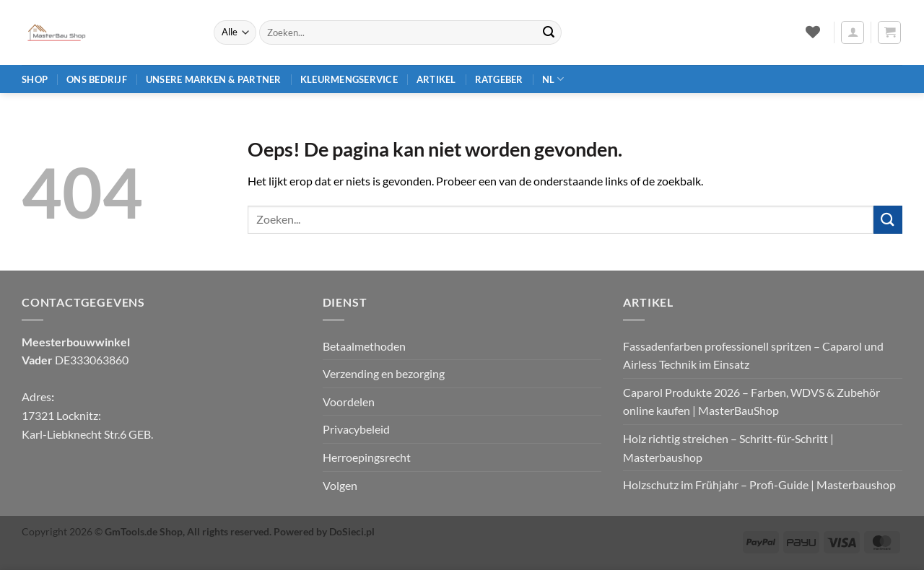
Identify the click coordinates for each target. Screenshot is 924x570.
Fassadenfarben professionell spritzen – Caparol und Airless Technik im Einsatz (753, 355)
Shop (35, 79)
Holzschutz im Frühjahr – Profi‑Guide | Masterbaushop (759, 484)
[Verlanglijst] (812, 32)
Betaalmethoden (364, 346)
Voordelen (349, 402)
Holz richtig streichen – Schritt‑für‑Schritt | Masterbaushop (728, 448)
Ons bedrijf (97, 79)
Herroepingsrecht (367, 457)
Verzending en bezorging (384, 373)
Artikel (436, 79)
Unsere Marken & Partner (214, 79)
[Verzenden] (549, 32)
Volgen (340, 485)
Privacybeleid (356, 429)
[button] (853, 32)
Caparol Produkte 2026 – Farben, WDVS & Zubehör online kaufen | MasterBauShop (751, 402)
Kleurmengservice (349, 79)
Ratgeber (499, 79)
